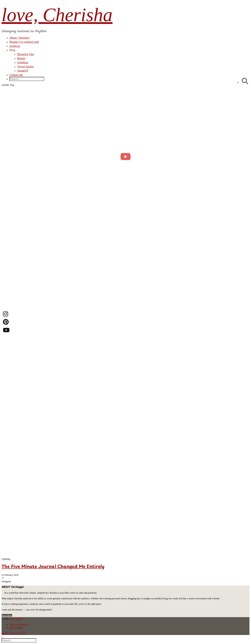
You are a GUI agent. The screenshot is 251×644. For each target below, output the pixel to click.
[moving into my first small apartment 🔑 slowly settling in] (125, 156)
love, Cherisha (57, 15)
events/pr (15, 46)
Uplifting (23, 62)
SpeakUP (23, 71)
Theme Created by (14, 633)
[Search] (245, 81)
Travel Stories (25, 66)
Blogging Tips (26, 54)
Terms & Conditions (19, 624)
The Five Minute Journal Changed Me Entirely (53, 567)
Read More (7, 615)
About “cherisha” (20, 38)
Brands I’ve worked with (24, 42)
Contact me (16, 75)
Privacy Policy (16, 628)
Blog (12, 50)
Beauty (21, 58)
